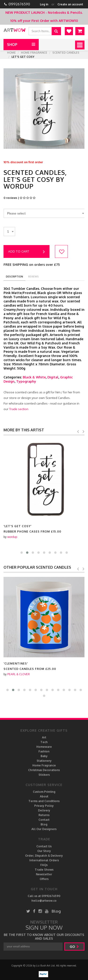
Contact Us (44, 846)
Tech (44, 742)
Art (44, 737)
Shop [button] (12, 45)
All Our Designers (44, 829)
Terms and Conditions (44, 801)
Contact (44, 820)
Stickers (44, 775)
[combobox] (45, 213)
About (44, 796)
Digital (53, 377)
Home (11, 53)
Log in (44, 4)
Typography (26, 381)
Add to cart (27, 252)
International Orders (44, 860)
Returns (44, 815)
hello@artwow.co (44, 901)
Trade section (19, 409)
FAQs (44, 865)
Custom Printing (44, 792)
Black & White (34, 377)
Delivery (44, 810)
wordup (12, 674)
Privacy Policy (44, 806)
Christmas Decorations (44, 770)
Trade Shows (44, 870)
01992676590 (19, 4)
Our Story (44, 851)
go (74, 947)
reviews (33, 277)
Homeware (44, 747)
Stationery (44, 761)
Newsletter (44, 874)
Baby (44, 756)
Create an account (70, 4)
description (14, 277)
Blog (44, 824)
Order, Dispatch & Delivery (44, 856)
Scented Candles (66, 53)
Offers (44, 879)
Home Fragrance (34, 53)
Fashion (44, 751)
